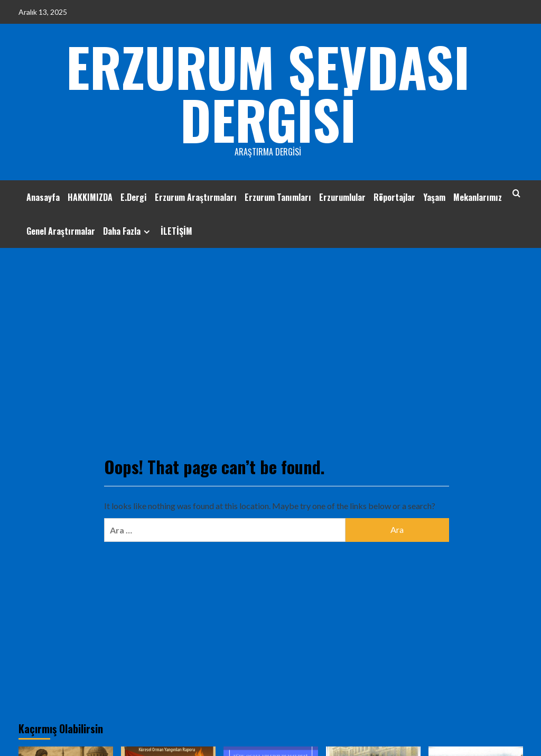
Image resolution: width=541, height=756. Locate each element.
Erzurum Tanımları (278, 197)
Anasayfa (43, 197)
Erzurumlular (342, 197)
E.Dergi (134, 197)
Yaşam (434, 197)
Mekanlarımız (478, 197)
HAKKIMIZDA (90, 197)
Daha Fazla (128, 231)
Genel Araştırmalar (61, 231)
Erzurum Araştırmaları (196, 197)
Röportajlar (394, 197)
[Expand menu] (147, 232)
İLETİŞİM (176, 231)
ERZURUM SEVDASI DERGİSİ (268, 93)
